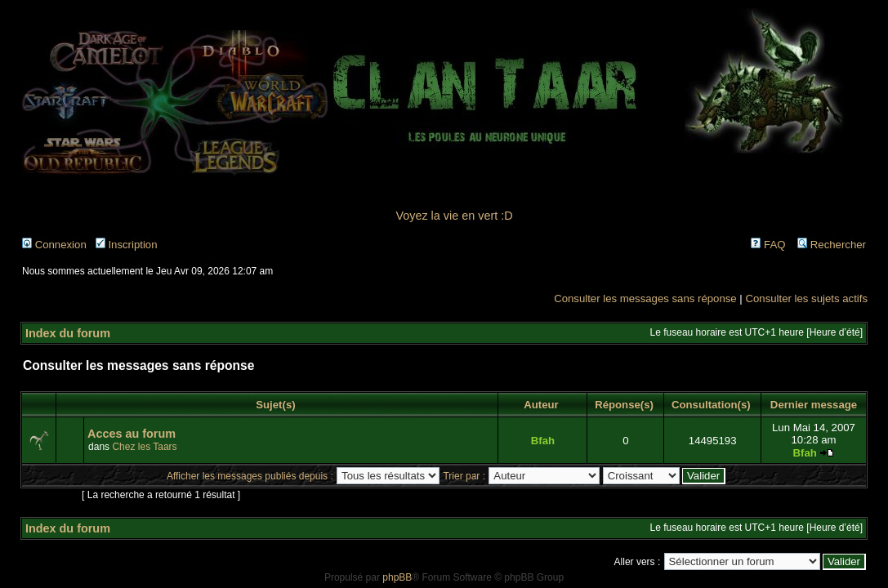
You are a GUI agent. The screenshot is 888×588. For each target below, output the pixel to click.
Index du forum (68, 333)
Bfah (543, 441)
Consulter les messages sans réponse (645, 298)
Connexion (54, 245)
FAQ (768, 245)
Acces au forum (132, 434)
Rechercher (832, 245)
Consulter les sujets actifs (806, 298)
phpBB (397, 577)
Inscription (127, 245)
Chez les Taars (144, 447)
